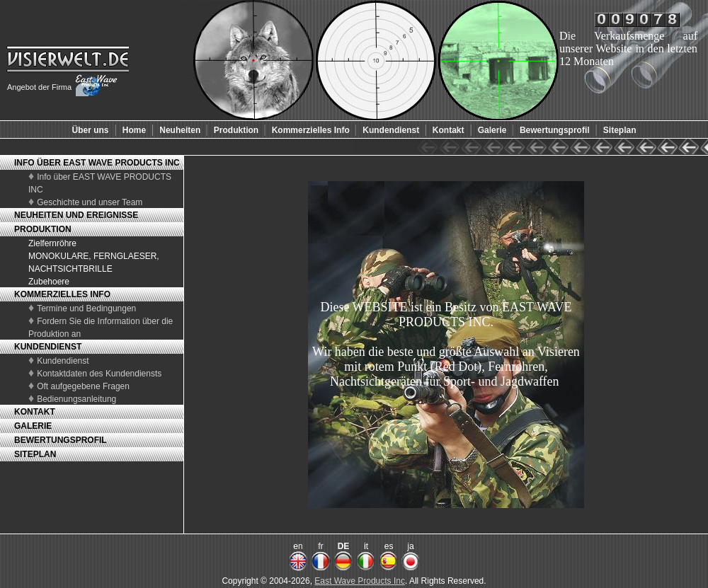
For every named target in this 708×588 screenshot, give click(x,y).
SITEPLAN (35, 454)
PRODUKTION (43, 229)
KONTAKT (35, 412)
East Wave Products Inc (360, 581)
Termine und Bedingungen (86, 309)
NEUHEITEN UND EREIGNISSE (76, 215)
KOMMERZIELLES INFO (62, 294)
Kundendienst (63, 361)
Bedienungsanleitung (76, 399)
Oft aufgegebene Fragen (83, 386)
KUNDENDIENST (48, 347)
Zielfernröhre (52, 243)
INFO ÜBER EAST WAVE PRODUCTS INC (97, 163)
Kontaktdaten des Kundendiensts (99, 374)
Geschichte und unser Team (90, 202)
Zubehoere (49, 282)
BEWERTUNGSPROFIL (61, 440)
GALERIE (33, 426)
